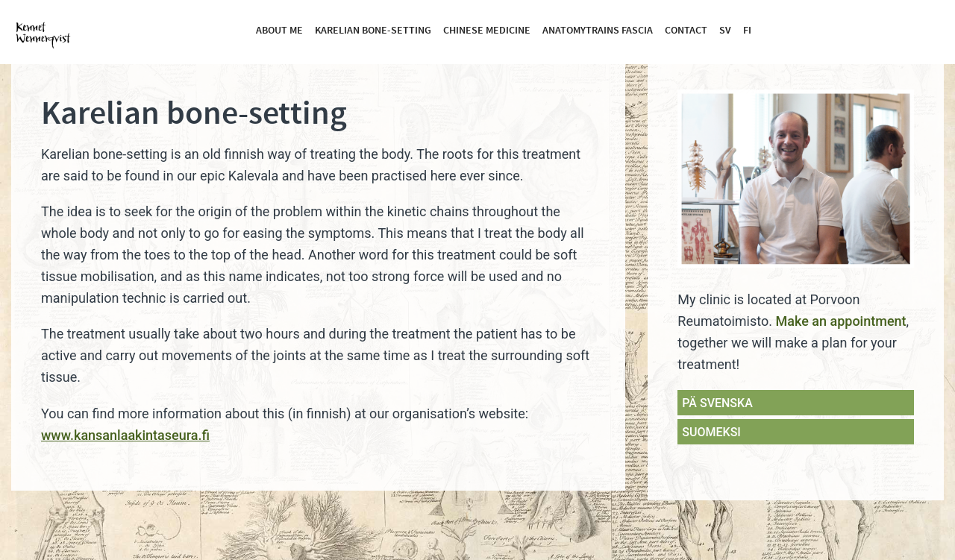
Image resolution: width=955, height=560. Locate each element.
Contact (686, 31)
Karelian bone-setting (373, 31)
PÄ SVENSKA (717, 403)
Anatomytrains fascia (598, 31)
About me (279, 31)
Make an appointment (840, 321)
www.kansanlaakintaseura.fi (125, 435)
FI (747, 31)
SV (725, 31)
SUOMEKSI (711, 432)
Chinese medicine (487, 31)
